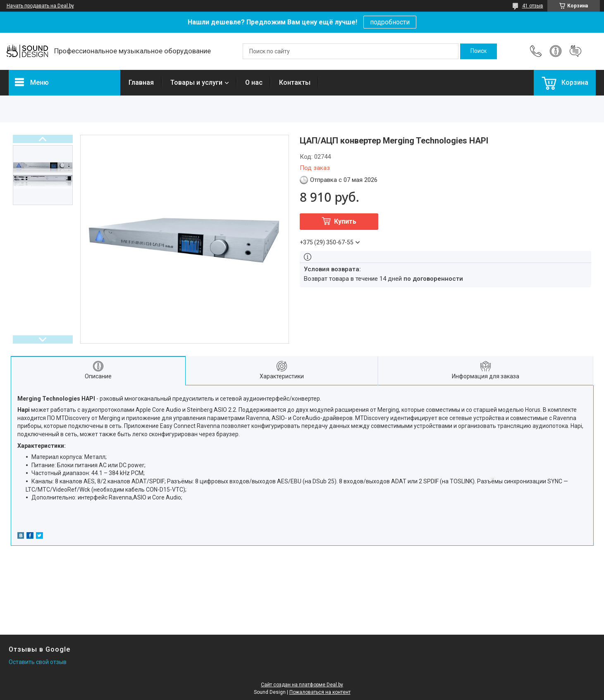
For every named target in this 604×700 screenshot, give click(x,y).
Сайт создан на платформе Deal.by (302, 685)
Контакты (295, 82)
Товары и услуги (196, 82)
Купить (345, 221)
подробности (390, 22)
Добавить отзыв (575, 51)
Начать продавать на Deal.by (40, 6)
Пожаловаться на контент (320, 692)
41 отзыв (533, 6)
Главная (141, 82)
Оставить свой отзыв (38, 662)
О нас (254, 82)
